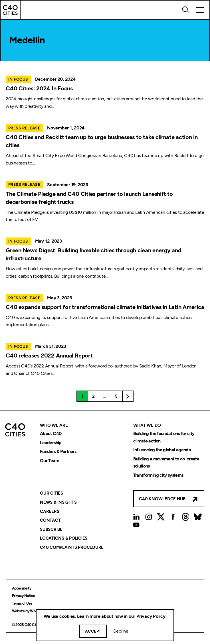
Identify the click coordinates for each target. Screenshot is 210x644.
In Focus (18, 79)
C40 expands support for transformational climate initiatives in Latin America (105, 307)
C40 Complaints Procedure (72, 547)
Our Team (50, 461)
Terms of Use (22, 603)
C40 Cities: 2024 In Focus (39, 88)
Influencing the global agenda (162, 450)
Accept (93, 631)
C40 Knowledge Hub (162, 499)
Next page (128, 396)
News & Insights (58, 502)
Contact (50, 520)
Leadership (51, 443)
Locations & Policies (64, 539)
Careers (50, 511)
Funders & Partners (58, 452)
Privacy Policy (151, 616)
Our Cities (52, 493)
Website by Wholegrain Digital (35, 611)
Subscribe (51, 529)
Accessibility (22, 588)
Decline (121, 631)
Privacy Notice (23, 596)
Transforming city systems (158, 475)
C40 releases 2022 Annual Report (49, 355)
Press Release (24, 128)
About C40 (51, 433)
